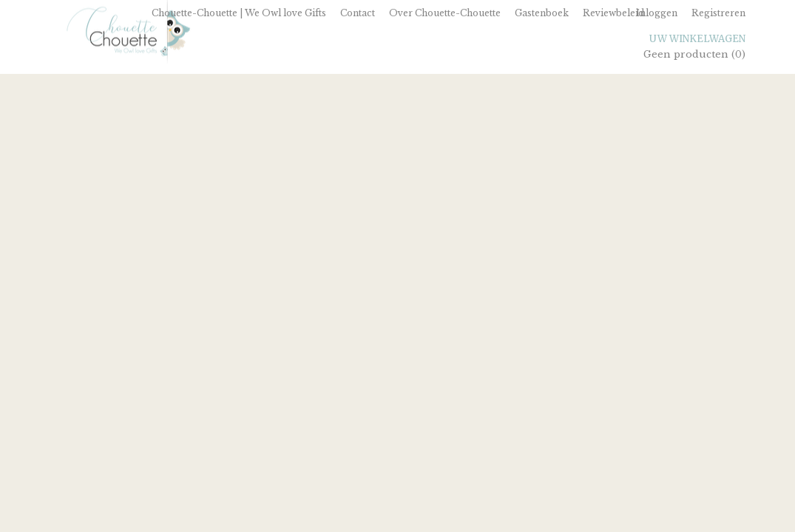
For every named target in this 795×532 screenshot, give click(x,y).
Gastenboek (542, 13)
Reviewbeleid (613, 13)
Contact (358, 13)
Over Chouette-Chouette (445, 13)
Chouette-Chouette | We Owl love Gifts (239, 13)
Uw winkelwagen (697, 39)
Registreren (718, 13)
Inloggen (657, 13)
